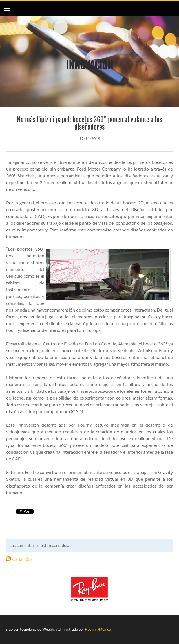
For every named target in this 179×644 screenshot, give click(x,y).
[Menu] (7, 8)
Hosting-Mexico (98, 629)
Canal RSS (22, 559)
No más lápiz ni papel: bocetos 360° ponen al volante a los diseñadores (89, 123)
